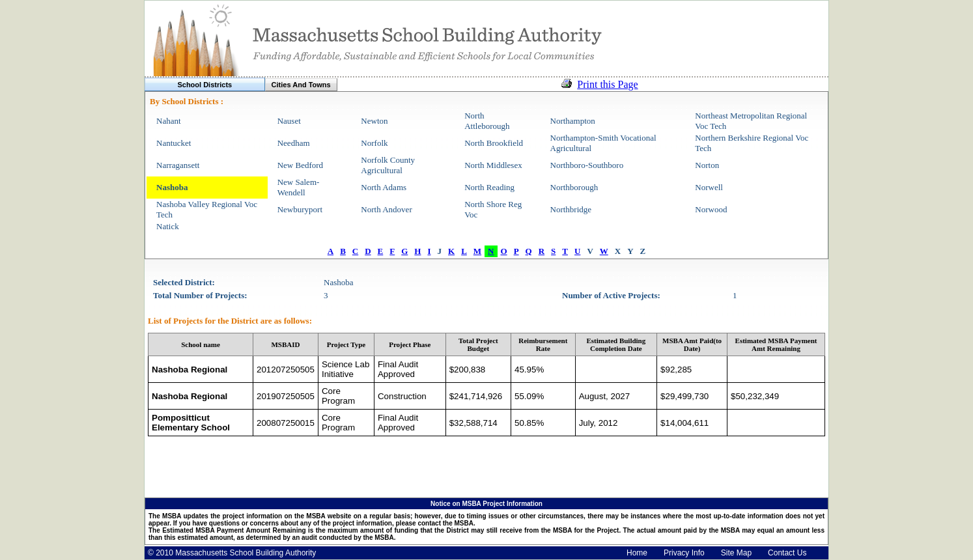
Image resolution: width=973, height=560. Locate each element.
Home (637, 553)
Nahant (169, 121)
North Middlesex (493, 165)
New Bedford (300, 165)
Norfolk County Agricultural (388, 165)
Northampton (573, 121)
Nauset (289, 121)
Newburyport (300, 209)
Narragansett (178, 165)
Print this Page (607, 84)
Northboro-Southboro (587, 165)
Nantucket (174, 143)
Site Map (736, 553)
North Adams (384, 187)
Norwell (709, 187)
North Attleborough (487, 121)
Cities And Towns (301, 85)
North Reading (489, 187)
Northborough (574, 187)
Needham (294, 143)
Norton (707, 165)
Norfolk (374, 143)
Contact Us (787, 553)
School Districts (204, 85)
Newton (374, 121)
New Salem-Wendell (299, 187)
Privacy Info (684, 553)
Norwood (711, 209)
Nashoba (172, 187)
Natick (168, 226)
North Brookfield (494, 143)
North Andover (386, 209)
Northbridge (571, 209)
